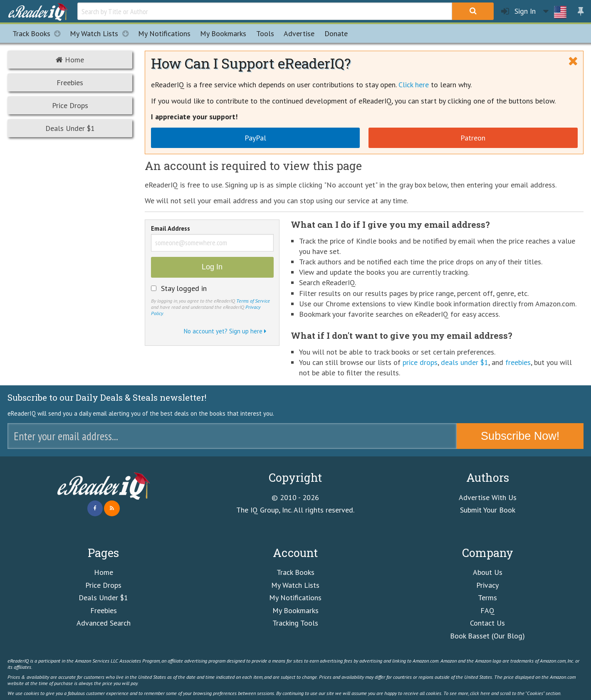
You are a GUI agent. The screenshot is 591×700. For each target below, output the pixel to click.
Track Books (39, 33)
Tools (265, 33)
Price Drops (70, 105)
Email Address (171, 229)
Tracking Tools (295, 623)
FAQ (487, 610)
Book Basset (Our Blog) (487, 636)
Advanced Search (104, 623)
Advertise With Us (488, 497)
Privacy (487, 585)
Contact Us (487, 623)
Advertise (299, 33)
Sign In (518, 11)
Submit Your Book (488, 510)
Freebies (70, 83)
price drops (420, 362)
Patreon (473, 138)
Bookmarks (223, 33)
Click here (414, 85)
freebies (518, 362)
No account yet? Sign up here (225, 331)
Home (70, 60)
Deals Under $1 (70, 128)
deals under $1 (465, 362)
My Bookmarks (295, 610)
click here (480, 693)
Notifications (164, 33)
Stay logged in (184, 288)
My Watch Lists (101, 33)
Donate (336, 33)
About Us (488, 572)
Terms (487, 598)
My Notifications (295, 598)
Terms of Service (253, 301)
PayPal (255, 138)
